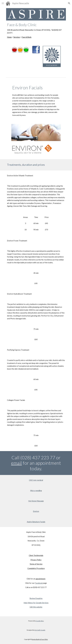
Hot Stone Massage (36, 501)
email (16, 463)
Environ (36, 511)
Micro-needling (36, 491)
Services (17, 37)
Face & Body (27, 37)
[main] (36, 30)
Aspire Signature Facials (36, 522)
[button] (3, 3)
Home (9, 37)
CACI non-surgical (36, 480)
